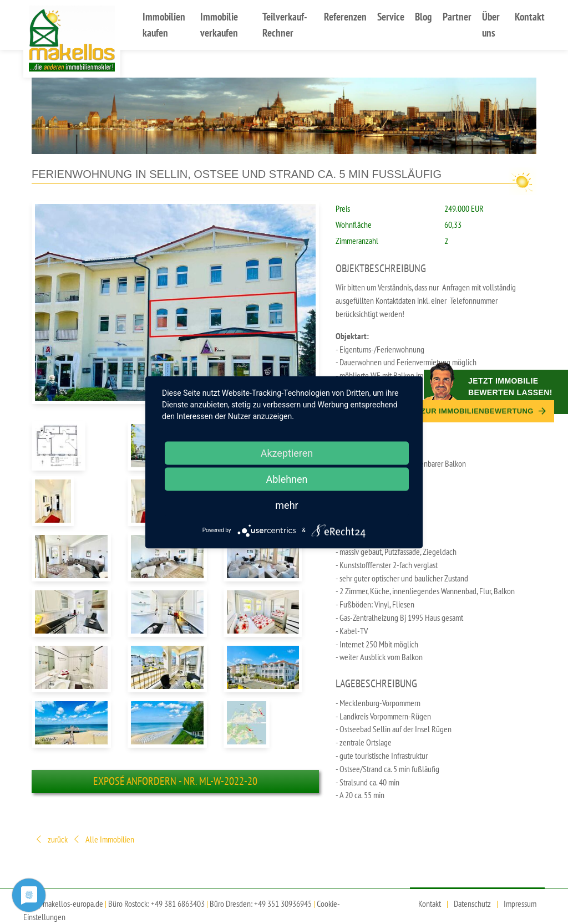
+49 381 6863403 (178, 903)
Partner (457, 16)
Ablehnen (286, 479)
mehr (286, 505)
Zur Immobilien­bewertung (483, 411)
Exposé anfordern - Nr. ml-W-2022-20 (175, 781)
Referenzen (345, 16)
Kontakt (530, 16)
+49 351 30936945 (283, 903)
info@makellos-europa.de (63, 903)
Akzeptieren (287, 453)
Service (391, 16)
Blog (423, 16)
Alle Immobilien (103, 840)
